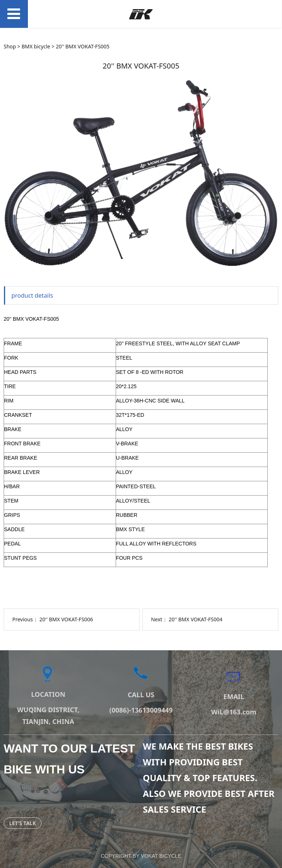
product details (32, 295)
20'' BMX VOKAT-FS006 (66, 619)
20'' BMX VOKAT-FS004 (196, 619)
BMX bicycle (36, 46)
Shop (10, 46)
